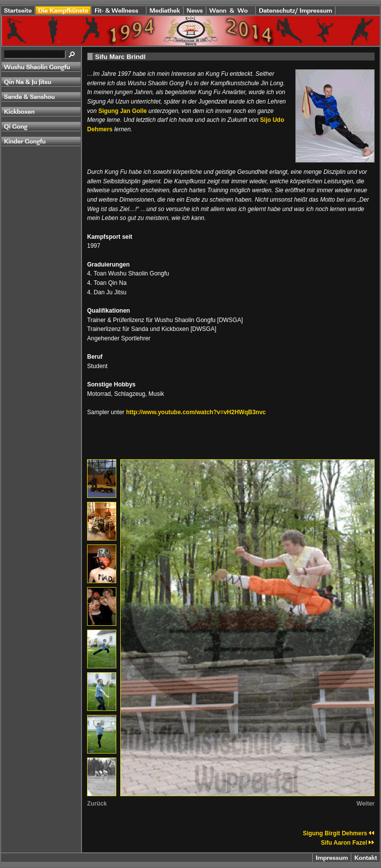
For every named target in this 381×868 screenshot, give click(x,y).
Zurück (97, 804)
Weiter (366, 804)
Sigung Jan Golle (123, 111)
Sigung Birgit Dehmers (339, 833)
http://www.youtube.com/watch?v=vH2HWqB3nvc (196, 412)
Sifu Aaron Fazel (348, 843)
